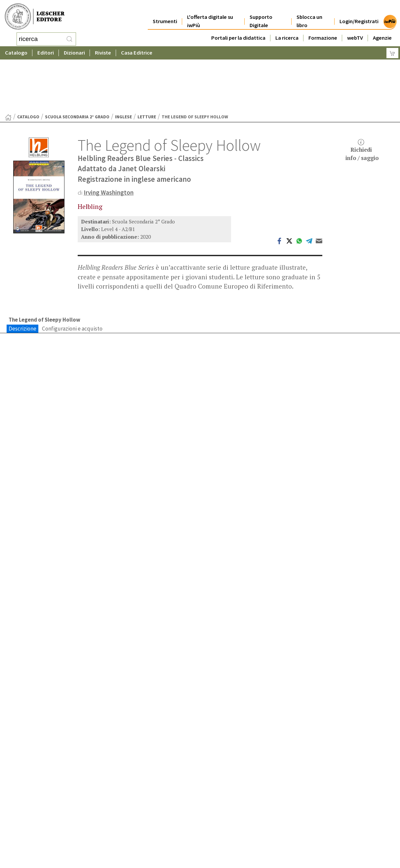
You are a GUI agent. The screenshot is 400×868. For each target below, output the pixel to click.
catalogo (28, 64)
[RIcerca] (69, 38)
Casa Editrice (137, 51)
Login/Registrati (359, 14)
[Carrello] (392, 51)
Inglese (123, 64)
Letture (147, 64)
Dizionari (74, 51)
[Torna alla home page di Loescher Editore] (35, 16)
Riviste (103, 51)
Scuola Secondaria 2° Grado (77, 64)
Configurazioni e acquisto (72, 276)
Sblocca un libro (309, 14)
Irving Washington (109, 139)
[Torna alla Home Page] (8, 64)
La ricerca (287, 30)
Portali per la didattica (238, 30)
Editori (46, 51)
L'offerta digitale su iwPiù (210, 14)
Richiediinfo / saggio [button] (362, 97)
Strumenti (165, 14)
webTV (355, 30)
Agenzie (382, 30)
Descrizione (22, 276)
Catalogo (16, 51)
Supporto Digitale (261, 14)
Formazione (323, 30)
